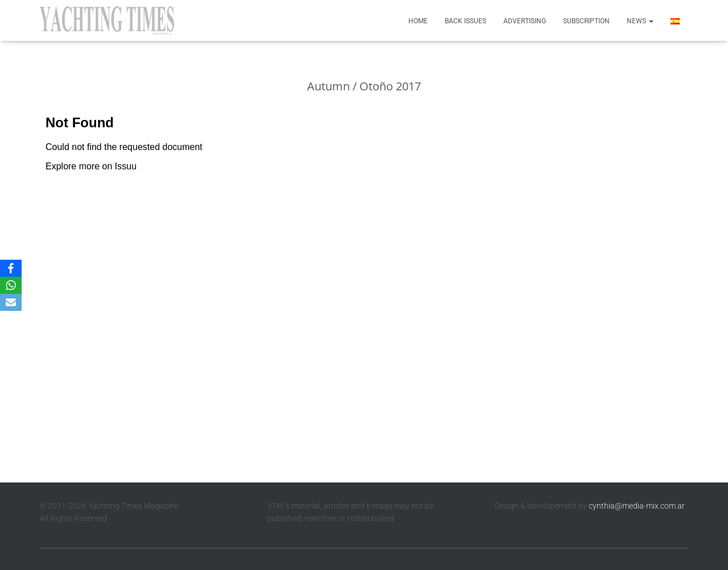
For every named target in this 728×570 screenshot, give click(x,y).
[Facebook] (11, 268)
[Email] (11, 302)
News (640, 21)
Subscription (586, 21)
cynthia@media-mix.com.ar (637, 506)
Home (418, 21)
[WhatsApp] (11, 285)
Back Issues (466, 21)
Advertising (525, 21)
